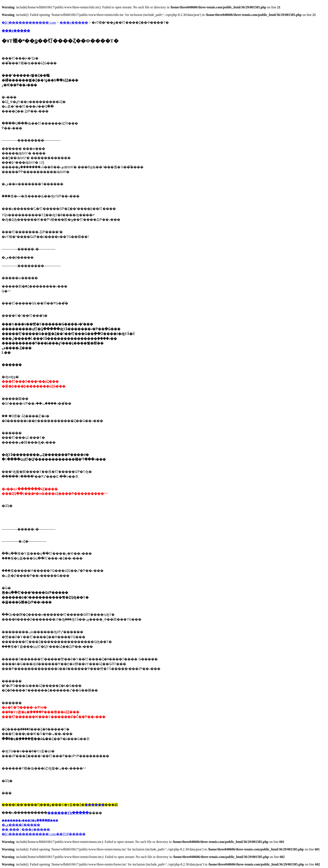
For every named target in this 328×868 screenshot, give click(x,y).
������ (95, 805)
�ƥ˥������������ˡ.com (29, 22)
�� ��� (10, 829)
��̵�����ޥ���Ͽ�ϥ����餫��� (30, 820)
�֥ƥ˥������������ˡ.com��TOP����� (44, 834)
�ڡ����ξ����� (21, 825)
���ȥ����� (74, 22)
